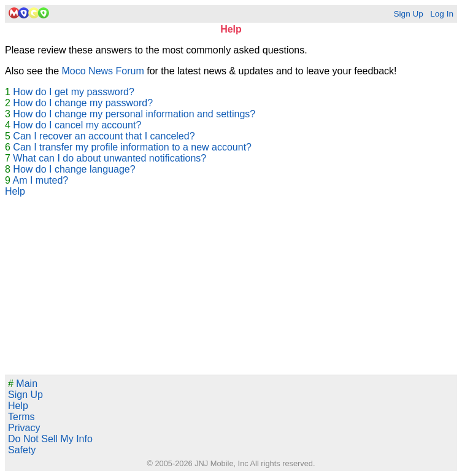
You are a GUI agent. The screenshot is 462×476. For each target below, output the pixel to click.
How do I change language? (74, 169)
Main (23, 384)
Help (15, 191)
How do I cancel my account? (77, 125)
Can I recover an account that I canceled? (104, 136)
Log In (442, 14)
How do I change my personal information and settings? (134, 114)
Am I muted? (40, 180)
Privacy (24, 428)
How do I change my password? (83, 103)
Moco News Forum (103, 71)
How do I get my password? (73, 92)
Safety (22, 450)
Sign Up (408, 14)
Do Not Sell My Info (50, 439)
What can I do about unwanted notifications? (110, 158)
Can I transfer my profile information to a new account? (132, 147)
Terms (21, 417)
